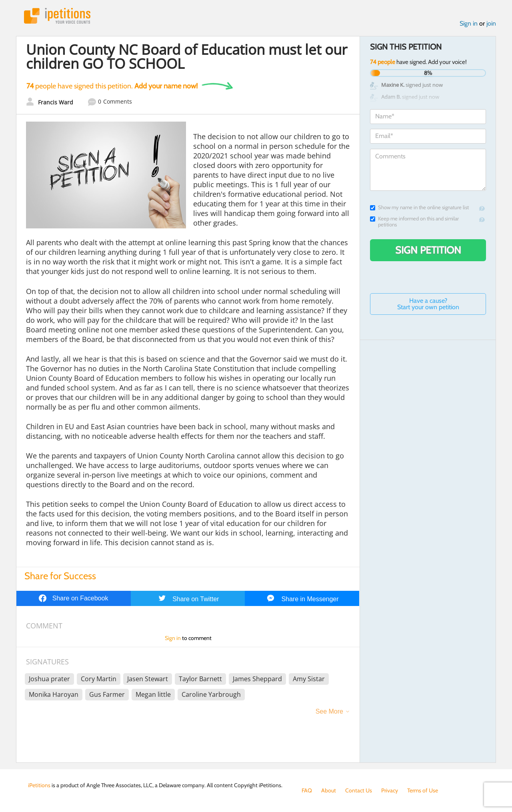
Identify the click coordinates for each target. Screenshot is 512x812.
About (329, 790)
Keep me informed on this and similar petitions (414, 222)
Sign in (469, 23)
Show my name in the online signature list (419, 207)
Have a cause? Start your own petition (428, 304)
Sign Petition (428, 250)
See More (329, 711)
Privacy (390, 790)
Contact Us (359, 790)
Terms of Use (423, 790)
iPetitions (57, 16)
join (491, 23)
